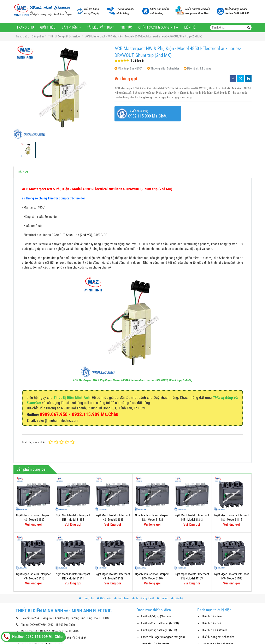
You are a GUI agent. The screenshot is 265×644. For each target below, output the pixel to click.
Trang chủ (25, 27)
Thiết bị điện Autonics (214, 630)
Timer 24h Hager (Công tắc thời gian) (163, 637)
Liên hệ (190, 27)
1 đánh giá (137, 61)
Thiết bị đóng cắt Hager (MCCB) (160, 623)
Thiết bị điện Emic (212, 623)
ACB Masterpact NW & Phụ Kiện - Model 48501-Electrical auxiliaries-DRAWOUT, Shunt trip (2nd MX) (133, 380)
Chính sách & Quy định (157, 27)
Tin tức (126, 27)
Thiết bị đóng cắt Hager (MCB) (159, 630)
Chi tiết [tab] (23, 172)
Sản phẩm (70, 27)
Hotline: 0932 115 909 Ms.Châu (32, 637)
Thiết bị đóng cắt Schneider (218, 637)
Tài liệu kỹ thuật (101, 27)
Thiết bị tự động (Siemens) (157, 616)
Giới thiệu (48, 27)
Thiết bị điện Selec (212, 616)
